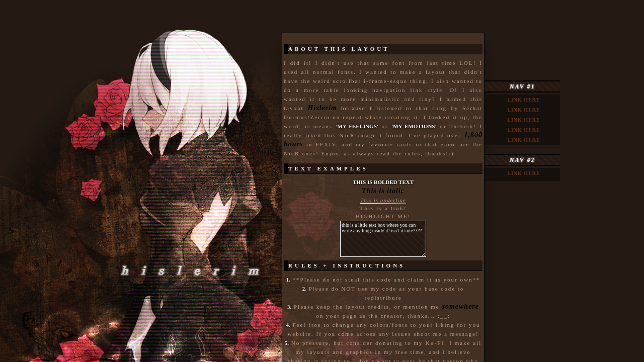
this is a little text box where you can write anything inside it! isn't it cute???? (383, 239)
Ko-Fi (435, 343)
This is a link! (383, 208)
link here (524, 100)
